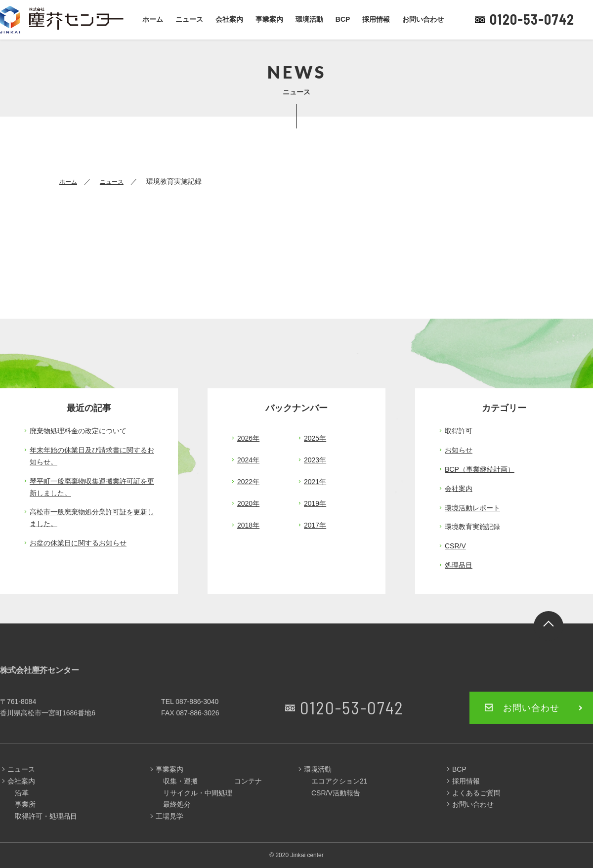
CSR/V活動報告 (336, 793)
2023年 (315, 460)
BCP (343, 19)
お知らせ (459, 450)
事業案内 (269, 19)
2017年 (315, 525)
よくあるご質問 (476, 793)
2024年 (248, 460)
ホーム (153, 19)
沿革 (22, 793)
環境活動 (309, 19)
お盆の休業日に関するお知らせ (78, 543)
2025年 (315, 438)
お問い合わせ (423, 19)
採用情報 (376, 19)
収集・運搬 (180, 781)
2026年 (248, 438)
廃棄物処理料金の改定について (78, 431)
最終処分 (177, 804)
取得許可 (459, 431)
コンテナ (248, 781)
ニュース (189, 19)
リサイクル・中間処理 (198, 793)
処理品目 (459, 565)
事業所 (25, 804)
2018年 (248, 525)
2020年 (248, 503)
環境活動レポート (472, 508)
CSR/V (455, 546)
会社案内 (229, 19)
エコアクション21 (339, 781)
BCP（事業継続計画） (480, 469)
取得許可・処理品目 (46, 816)
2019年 (315, 503)
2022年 (248, 482)
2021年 (315, 482)
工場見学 (169, 816)
